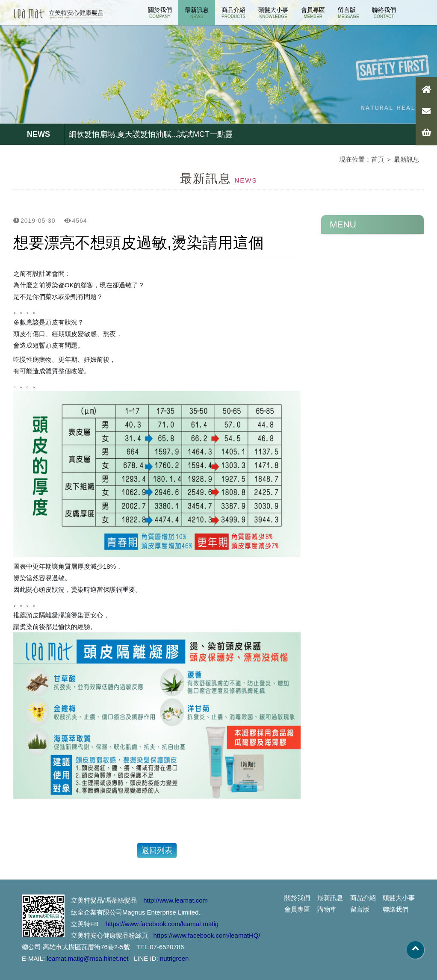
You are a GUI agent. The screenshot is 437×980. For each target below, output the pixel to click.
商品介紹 (233, 13)
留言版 (348, 13)
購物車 (327, 909)
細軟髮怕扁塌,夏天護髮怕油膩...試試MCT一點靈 (151, 134)
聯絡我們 (384, 13)
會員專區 (313, 13)
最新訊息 (197, 13)
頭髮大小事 (273, 13)
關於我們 (160, 13)
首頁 (378, 159)
